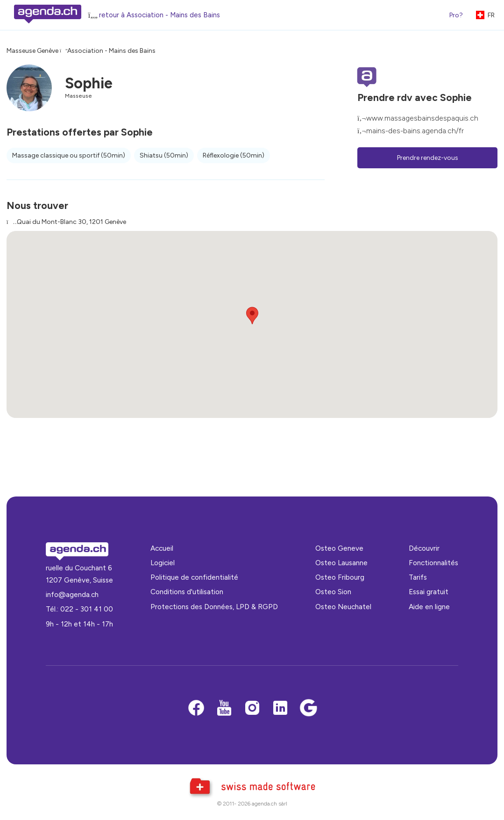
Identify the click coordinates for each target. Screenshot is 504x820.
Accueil (162, 548)
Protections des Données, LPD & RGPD (214, 607)
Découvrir (424, 548)
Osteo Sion (333, 592)
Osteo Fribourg (340, 577)
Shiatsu (164, 155)
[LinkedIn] (280, 709)
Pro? (456, 15)
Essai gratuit (429, 592)
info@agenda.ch (72, 594)
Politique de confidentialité (194, 577)
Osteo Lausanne (341, 563)
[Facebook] (196, 709)
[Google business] (308, 709)
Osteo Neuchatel (343, 607)
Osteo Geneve (339, 548)
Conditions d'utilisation (187, 592)
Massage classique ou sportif (69, 155)
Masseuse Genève (32, 51)
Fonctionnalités (433, 563)
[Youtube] (224, 709)
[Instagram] (252, 709)
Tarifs (418, 577)
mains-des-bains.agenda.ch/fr (415, 131)
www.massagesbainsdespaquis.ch (422, 118)
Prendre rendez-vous (428, 158)
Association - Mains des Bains (111, 51)
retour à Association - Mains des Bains (160, 15)
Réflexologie (234, 155)
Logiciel (163, 563)
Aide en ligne (429, 607)
